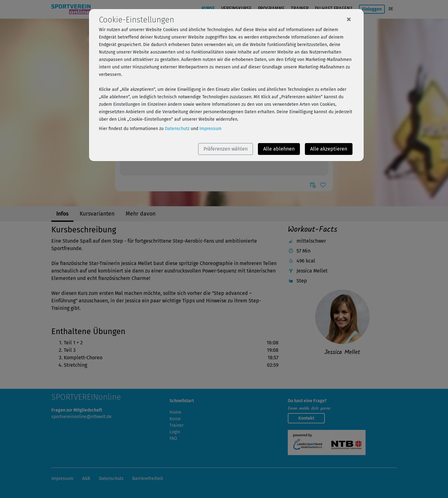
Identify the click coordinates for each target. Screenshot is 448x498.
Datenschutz (177, 129)
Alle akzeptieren (329, 149)
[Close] (349, 19)
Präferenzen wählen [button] (226, 149)
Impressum (210, 129)
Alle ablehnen (279, 149)
